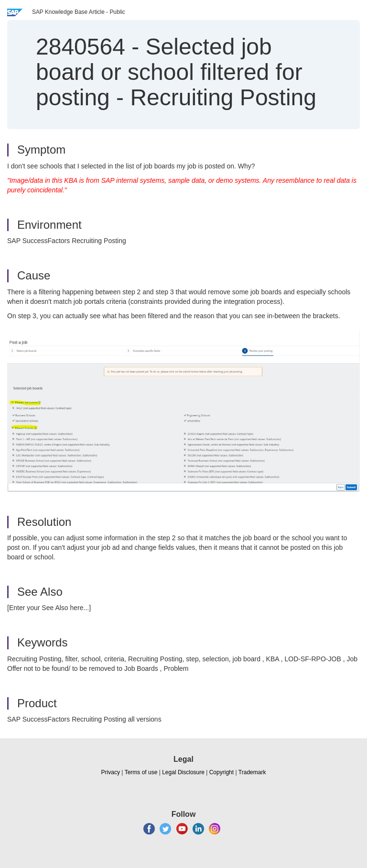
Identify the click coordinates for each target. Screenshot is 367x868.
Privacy (111, 772)
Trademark (252, 772)
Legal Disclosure (183, 772)
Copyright (221, 772)
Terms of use (141, 772)
